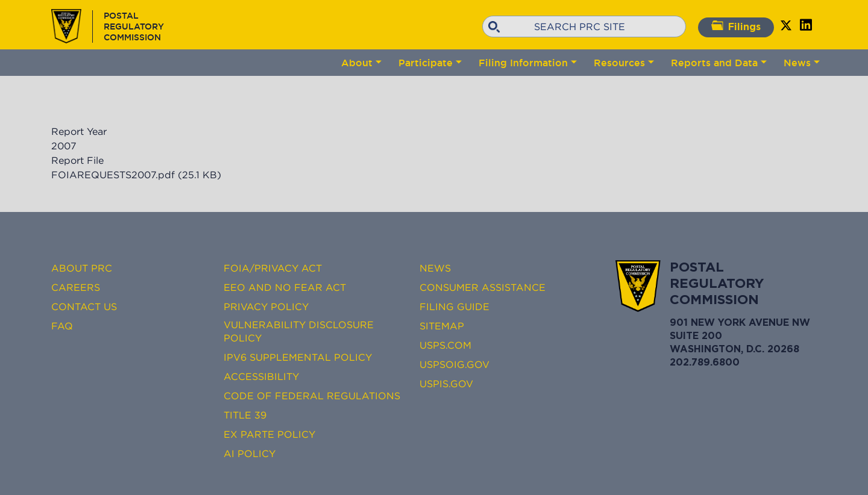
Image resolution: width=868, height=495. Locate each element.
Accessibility (261, 376)
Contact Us (84, 307)
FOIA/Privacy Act (273, 268)
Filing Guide (454, 307)
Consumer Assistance (483, 287)
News (797, 63)
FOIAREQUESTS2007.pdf (113, 175)
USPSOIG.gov (454, 364)
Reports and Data (714, 63)
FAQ (62, 326)
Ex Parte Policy (269, 434)
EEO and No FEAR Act (285, 287)
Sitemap (442, 326)
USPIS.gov (446, 384)
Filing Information (523, 63)
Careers (76, 287)
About (357, 63)
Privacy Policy (266, 307)
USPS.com (445, 345)
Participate (426, 63)
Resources (619, 63)
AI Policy (250, 453)
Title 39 (245, 415)
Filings (736, 26)
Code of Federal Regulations (312, 396)
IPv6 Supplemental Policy (298, 357)
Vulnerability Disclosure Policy (299, 331)
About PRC (82, 268)
